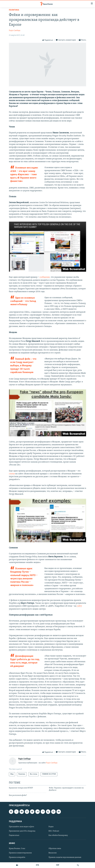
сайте (79, 606)
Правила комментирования (20, 853)
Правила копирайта (17, 857)
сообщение (45, 277)
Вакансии (53, 853)
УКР (58, 865)
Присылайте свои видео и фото (21, 827)
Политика (14, 10)
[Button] (48, 40)
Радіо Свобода (15, 31)
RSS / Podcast (54, 831)
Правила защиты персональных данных (65, 857)
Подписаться (14, 835)
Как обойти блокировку (58, 835)
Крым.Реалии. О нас (17, 849)
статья (12, 474)
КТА (37, 865)
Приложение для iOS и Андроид (22, 831)
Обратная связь (55, 849)
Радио (51, 827)
